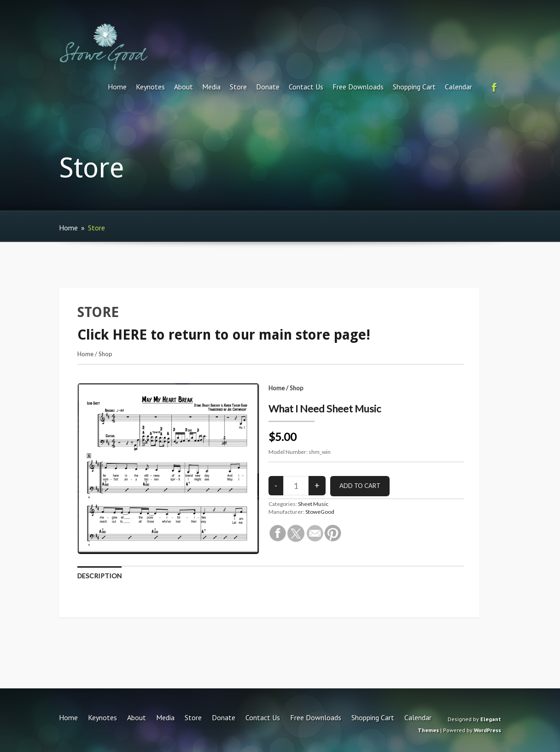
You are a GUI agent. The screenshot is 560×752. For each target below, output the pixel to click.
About (184, 87)
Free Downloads (358, 87)
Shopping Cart (414, 87)
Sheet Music (313, 504)
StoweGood (320, 512)
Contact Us (306, 87)
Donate (268, 87)
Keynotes (150, 87)
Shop (105, 354)
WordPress (487, 730)
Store (238, 87)
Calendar (458, 87)
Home (117, 87)
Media (211, 87)
